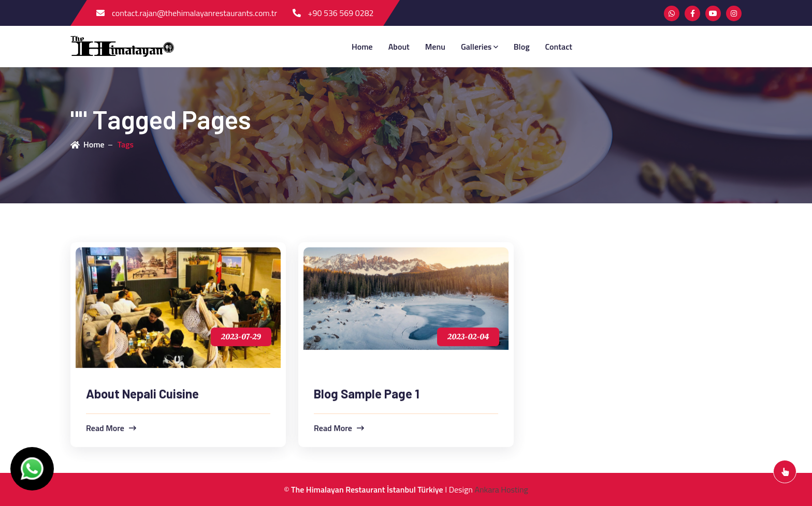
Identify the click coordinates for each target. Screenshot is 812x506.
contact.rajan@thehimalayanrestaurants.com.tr (187, 13)
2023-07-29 (241, 337)
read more (111, 428)
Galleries (480, 47)
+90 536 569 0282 (333, 13)
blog (522, 47)
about (399, 47)
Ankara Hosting (501, 489)
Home (362, 47)
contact (559, 47)
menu (435, 47)
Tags (126, 144)
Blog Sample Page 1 (367, 394)
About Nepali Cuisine (142, 394)
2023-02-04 (468, 337)
